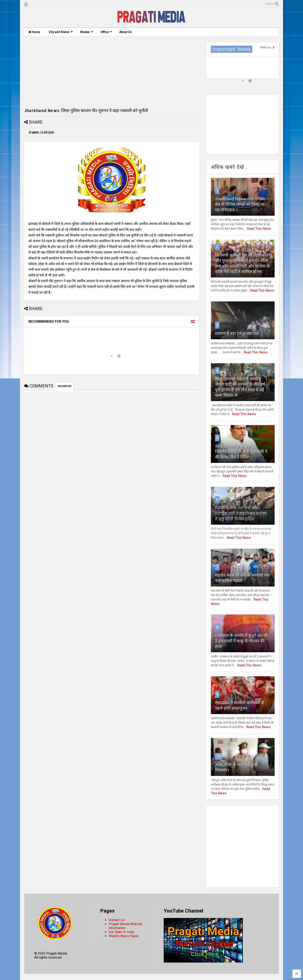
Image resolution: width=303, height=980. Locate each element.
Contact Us (117, 920)
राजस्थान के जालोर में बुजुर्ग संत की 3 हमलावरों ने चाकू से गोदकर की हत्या (241, 641)
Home (34, 32)
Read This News (259, 229)
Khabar (87, 32)
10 (218, 756)
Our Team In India (121, 932)
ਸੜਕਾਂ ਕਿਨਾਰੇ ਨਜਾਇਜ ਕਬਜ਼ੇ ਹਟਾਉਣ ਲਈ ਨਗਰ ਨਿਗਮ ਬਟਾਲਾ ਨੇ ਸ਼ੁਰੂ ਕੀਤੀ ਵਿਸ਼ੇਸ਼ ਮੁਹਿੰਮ (241, 513)
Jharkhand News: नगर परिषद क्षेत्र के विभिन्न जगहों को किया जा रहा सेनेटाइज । (240, 204)
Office (106, 32)
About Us (126, 32)
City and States (61, 32)
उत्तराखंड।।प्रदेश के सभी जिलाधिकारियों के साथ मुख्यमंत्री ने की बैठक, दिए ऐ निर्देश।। (241, 452)
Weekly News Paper (124, 936)
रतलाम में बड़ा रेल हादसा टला (237, 333)
